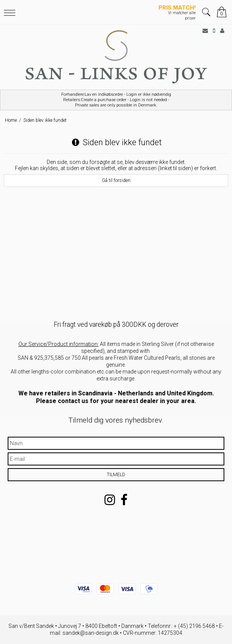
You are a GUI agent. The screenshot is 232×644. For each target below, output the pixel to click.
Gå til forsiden (116, 180)
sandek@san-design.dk (91, 633)
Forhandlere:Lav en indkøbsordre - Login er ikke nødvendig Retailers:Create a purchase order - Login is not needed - (116, 100)
